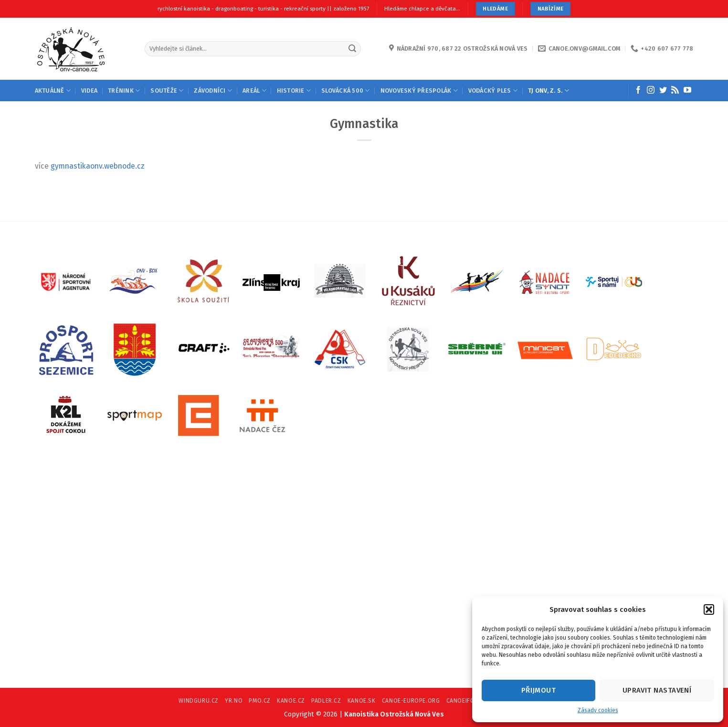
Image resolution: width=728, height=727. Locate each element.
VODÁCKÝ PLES (493, 91)
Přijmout (539, 690)
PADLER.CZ (326, 701)
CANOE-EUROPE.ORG (411, 701)
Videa (89, 91)
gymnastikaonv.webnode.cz (98, 166)
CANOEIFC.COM (467, 701)
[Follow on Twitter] (663, 91)
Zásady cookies (598, 710)
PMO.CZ (260, 701)
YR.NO (234, 701)
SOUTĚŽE (167, 91)
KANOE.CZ (291, 701)
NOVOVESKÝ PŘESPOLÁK (419, 91)
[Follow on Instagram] (651, 91)
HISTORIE (294, 91)
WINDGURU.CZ (199, 701)
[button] (709, 609)
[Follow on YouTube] (687, 91)
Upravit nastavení (657, 690)
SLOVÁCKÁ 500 (345, 91)
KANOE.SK (362, 701)
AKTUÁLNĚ (53, 91)
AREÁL (254, 91)
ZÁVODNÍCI (213, 91)
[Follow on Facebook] (638, 91)
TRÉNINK (124, 91)
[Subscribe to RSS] (675, 91)
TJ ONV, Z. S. (549, 91)
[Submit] (352, 48)
